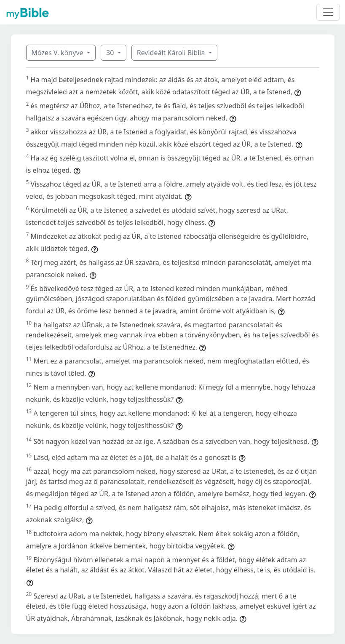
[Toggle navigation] (328, 12)
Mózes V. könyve (58, 53)
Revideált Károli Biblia (172, 53)
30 (111, 53)
